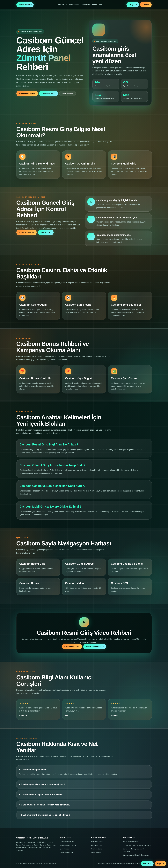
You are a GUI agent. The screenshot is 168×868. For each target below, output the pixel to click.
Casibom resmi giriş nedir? (34, 770)
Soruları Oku (46, 232)
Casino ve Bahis (49, 93)
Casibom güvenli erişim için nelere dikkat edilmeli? (46, 815)
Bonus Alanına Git (27, 232)
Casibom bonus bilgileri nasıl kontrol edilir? (42, 795)
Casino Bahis (86, 5)
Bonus (95, 5)
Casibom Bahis (97, 845)
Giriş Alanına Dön (72, 647)
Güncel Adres (74, 5)
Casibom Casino (97, 842)
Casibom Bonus (97, 849)
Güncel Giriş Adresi (27, 93)
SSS (100, 5)
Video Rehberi (96, 853)
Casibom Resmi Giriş (67, 842)
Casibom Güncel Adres (68, 845)
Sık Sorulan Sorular (66, 853)
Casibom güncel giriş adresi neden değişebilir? (44, 784)
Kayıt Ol (146, 5)
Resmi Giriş (63, 5)
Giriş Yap (133, 5)
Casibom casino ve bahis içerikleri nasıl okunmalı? (46, 805)
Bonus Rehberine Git (95, 647)
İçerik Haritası (68, 93)
